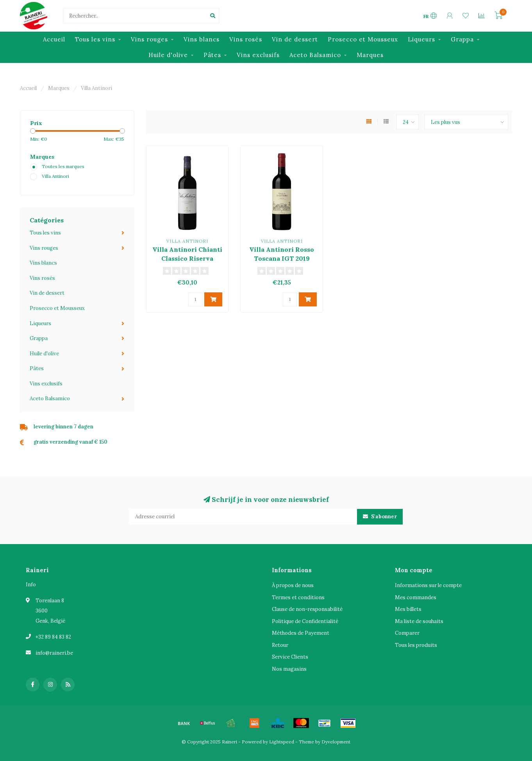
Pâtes (212, 55)
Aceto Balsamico (315, 55)
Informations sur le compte (428, 585)
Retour (280, 645)
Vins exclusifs (258, 55)
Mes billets (408, 609)
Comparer (407, 633)
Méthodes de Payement (301, 633)
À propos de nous (293, 585)
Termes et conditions (298, 597)
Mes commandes (416, 597)
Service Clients (290, 657)
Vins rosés (246, 39)
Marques (370, 55)
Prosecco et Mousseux (363, 39)
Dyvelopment (336, 742)
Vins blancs (202, 39)
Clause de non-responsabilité (307, 609)
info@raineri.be (54, 653)
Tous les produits (416, 645)
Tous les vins (95, 39)
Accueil (54, 39)
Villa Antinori (55, 176)
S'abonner (380, 517)
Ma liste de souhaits (419, 621)
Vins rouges (149, 39)
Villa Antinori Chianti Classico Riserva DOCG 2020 (187, 258)
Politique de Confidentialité (305, 621)
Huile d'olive (168, 55)
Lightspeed (282, 742)
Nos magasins (289, 669)
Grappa (462, 39)
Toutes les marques (63, 166)
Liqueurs (421, 39)
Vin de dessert (295, 39)
